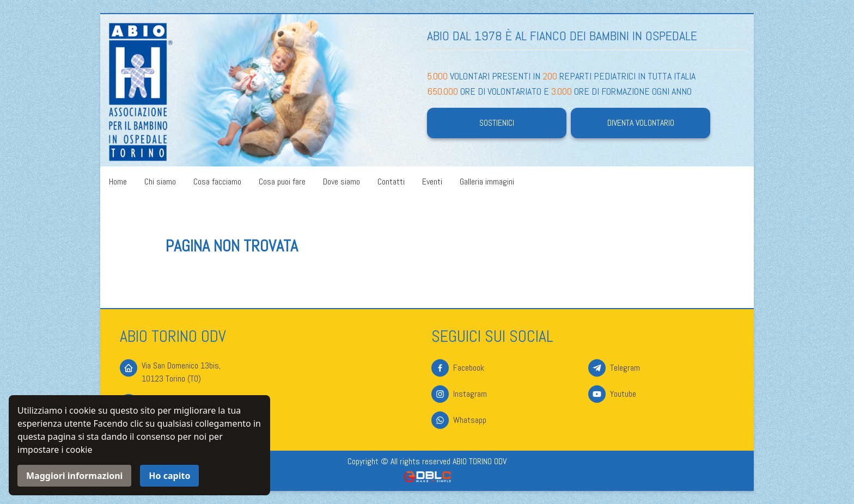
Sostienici (497, 123)
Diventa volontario (641, 123)
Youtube (623, 394)
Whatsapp (470, 420)
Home (118, 182)
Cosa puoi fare (282, 182)
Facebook (469, 368)
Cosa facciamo (217, 182)
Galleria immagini (487, 182)
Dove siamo (341, 182)
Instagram (470, 394)
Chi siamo (160, 182)
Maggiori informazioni (74, 476)
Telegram (625, 368)
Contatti (391, 182)
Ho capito (169, 476)
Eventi (432, 182)
